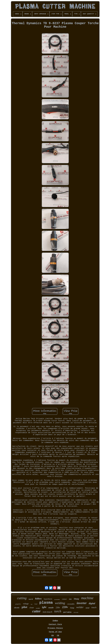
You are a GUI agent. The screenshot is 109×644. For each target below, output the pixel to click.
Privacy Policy (55, 628)
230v (58, 607)
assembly (38, 608)
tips (32, 604)
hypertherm (48, 599)
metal (87, 608)
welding (60, 603)
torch (58, 611)
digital (92, 603)
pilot (24, 607)
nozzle (51, 608)
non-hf (31, 599)
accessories (57, 599)
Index (55, 621)
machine (87, 598)
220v (65, 607)
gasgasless (18, 604)
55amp (72, 608)
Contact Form (55, 624)
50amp (76, 599)
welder (80, 607)
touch (94, 607)
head (36, 604)
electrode (76, 612)
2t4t (70, 599)
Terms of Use (55, 632)
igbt (44, 607)
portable (67, 612)
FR (58, 636)
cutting (22, 598)
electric (17, 608)
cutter (36, 611)
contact (64, 599)
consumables (71, 604)
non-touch (47, 612)
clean (32, 608)
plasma (46, 603)
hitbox (38, 599)
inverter (82, 603)
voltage (26, 604)
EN (52, 636)
